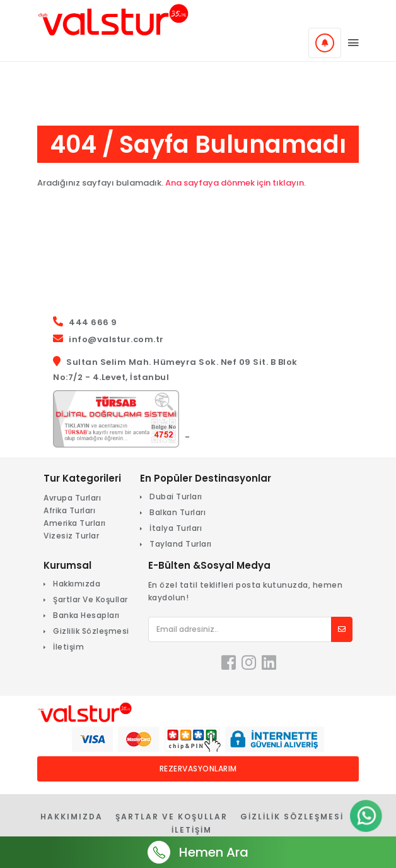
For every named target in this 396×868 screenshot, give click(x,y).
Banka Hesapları (86, 615)
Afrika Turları (69, 510)
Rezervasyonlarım (198, 769)
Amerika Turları (75, 523)
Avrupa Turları (72, 498)
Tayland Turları (181, 544)
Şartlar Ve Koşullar (90, 599)
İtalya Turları (176, 528)
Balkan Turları (178, 512)
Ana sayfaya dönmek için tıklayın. (236, 183)
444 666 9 (93, 322)
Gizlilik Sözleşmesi (91, 631)
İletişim (68, 647)
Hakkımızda (77, 584)
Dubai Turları (176, 496)
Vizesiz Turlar (71, 536)
